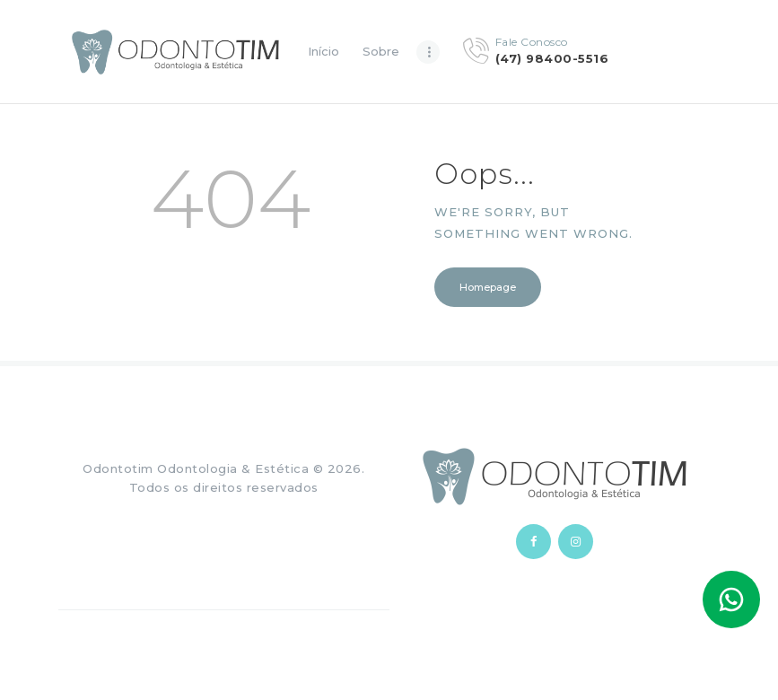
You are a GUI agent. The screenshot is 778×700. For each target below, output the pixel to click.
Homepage (488, 287)
